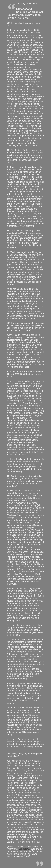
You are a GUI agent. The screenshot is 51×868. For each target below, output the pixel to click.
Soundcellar (24, 849)
